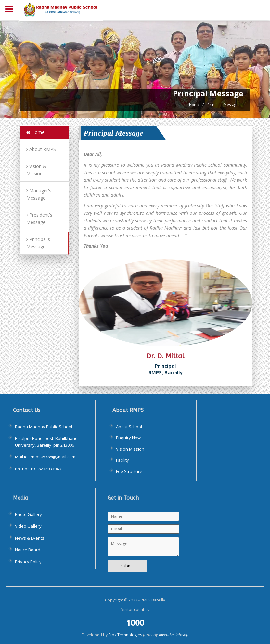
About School (129, 427)
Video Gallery (28, 526)
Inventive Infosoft (174, 635)
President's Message (39, 219)
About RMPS (41, 149)
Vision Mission (130, 449)
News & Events (30, 538)
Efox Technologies (125, 635)
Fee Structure (129, 471)
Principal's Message (38, 243)
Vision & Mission (36, 170)
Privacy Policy (28, 562)
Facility (122, 460)
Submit (127, 566)
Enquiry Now (128, 438)
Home (35, 132)
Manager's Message (39, 194)
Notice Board (28, 550)
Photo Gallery (28, 514)
